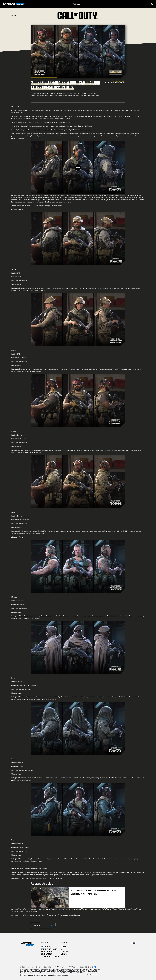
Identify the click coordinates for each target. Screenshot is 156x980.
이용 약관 (38, 967)
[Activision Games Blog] (13, 4)
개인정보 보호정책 (48, 967)
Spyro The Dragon (47, 952)
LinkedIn (64, 954)
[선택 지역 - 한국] (133, 943)
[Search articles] (152, 4)
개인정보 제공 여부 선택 (86, 967)
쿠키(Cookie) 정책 (59, 967)
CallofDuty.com (57, 878)
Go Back (14, 15)
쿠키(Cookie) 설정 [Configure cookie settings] (71, 967)
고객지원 (30, 967)
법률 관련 (23, 967)
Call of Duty (46, 947)
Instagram (65, 952)
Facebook (64, 947)
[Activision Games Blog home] (28, 944)
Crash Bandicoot (47, 954)
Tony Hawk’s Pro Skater (49, 949)
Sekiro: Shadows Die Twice (50, 956)
